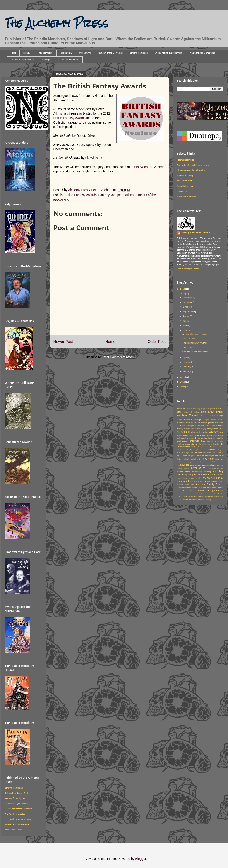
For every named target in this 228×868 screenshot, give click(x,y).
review (206, 478)
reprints (199, 478)
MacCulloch (182, 456)
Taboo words (188, 347)
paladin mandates (207, 465)
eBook (215, 438)
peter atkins (125, 195)
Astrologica (46, 60)
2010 (183, 382)
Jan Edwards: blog (185, 176)
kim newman (203, 450)
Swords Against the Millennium (169, 53)
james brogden (214, 444)
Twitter (221, 494)
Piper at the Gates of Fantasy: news (193, 165)
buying (204, 429)
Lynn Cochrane (218, 453)
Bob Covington (188, 426)
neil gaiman (192, 462)
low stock (207, 453)
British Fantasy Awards (70, 118)
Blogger (140, 859)
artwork (187, 420)
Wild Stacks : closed (14, 830)
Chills (184, 432)
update (180, 497)
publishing (207, 472)
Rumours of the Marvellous (111, 53)
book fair (200, 426)
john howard (182, 450)
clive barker (203, 432)
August (186, 316)
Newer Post (63, 342)
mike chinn (208, 459)
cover (221, 432)
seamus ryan (189, 485)
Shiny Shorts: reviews (186, 197)
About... (27, 53)
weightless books (212, 497)
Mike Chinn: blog (184, 181)
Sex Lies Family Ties (208, 484)
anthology (219, 416)
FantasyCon (107, 195)
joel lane (220, 447)
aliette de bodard (192, 412)
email (179, 441)
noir (178, 465)
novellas (185, 465)
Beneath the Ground (139, 53)
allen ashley (207, 412)
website (201, 497)
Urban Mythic (85, 53)
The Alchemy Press (56, 23)
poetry (187, 472)
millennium (219, 459)
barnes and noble (183, 423)
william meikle (188, 500)
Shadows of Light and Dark (23, 60)
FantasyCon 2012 (143, 167)
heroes (187, 444)
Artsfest (180, 420)
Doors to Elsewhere (203, 438)
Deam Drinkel (207, 435)
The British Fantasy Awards (195, 343)
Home (13, 53)
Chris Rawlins (193, 432)
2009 (183, 387)
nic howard (219, 462)
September (188, 312)
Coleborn (213, 432)
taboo (215, 494)
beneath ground (207, 423)
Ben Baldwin (195, 423)
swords (196, 494)
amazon (220, 412)
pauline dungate (183, 468)
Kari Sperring (192, 450)
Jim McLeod (203, 447)
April (185, 358)
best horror (219, 423)
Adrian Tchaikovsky (193, 409)
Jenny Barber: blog (185, 186)
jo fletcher (212, 447)
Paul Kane (220, 465)
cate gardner (212, 429)
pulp (215, 472)
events (185, 441)
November (188, 302)
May (185, 330)
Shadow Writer (191, 488)
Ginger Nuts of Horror (210, 441)
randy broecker (190, 478)
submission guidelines (210, 491)
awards (221, 419)
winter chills (199, 500)
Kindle (211, 450)
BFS (179, 426)
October (187, 307)
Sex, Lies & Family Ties (15, 798)
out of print (194, 465)
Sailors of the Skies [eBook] (17, 793)
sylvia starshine (206, 494)
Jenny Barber (191, 447)
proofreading (197, 472)
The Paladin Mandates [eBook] (19, 819)
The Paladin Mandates (15, 814)
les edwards (197, 453)
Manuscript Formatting (69, 60)
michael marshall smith (192, 459)
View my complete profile (188, 269)
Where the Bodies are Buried (202, 53)
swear (190, 494)
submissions (182, 494)
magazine (192, 456)
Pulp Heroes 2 (66, 53)
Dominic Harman (188, 438)
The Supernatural (45, 53)
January (187, 372)
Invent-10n (203, 444)
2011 (183, 377)
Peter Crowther (213, 468)
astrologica (197, 419)
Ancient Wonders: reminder (195, 334)
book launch (211, 426)
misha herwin (182, 462)
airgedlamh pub (207, 409)
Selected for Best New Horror (195, 352)
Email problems (189, 339)
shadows (202, 488)
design (179, 438)
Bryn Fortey (196, 429)
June (185, 326)
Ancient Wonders (190, 416)
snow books (212, 488)
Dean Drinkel (218, 435)
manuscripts (209, 456)
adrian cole (181, 409)
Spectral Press (183, 191)
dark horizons (195, 435)
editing (221, 438)
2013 (183, 289)
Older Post (157, 342)
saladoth (214, 482)
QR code (188, 475)
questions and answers (204, 475)
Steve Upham (189, 491)
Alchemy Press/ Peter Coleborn (196, 233)
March (186, 362)
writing (208, 500)
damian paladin (183, 435)
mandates (200, 456)
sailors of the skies (202, 481)
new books (201, 462)
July (185, 321)
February (187, 367)
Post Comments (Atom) (119, 357)
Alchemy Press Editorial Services (191, 170)
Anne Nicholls (208, 416)
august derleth (210, 420)
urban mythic (191, 497)
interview (194, 444)
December (188, 298)
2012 (183, 294)
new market (210, 462)
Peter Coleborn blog (186, 160)
